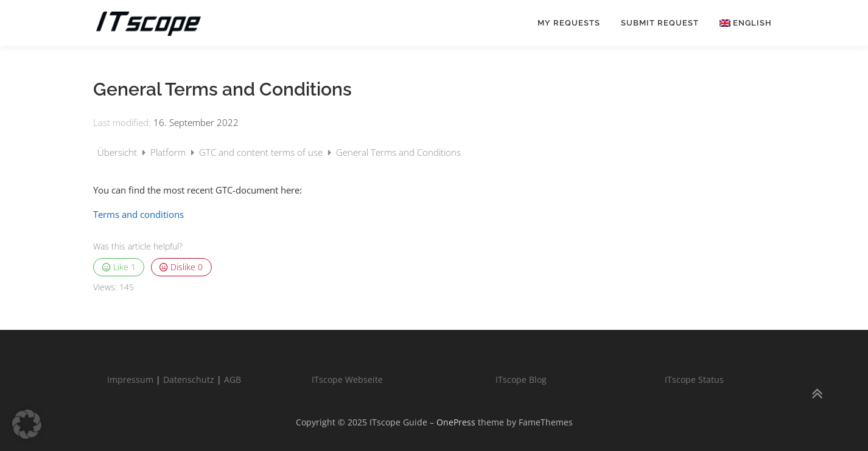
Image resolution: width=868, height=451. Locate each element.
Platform (169, 152)
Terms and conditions (138, 214)
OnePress (456, 422)
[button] (27, 424)
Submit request (660, 23)
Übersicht (118, 152)
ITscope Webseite (347, 379)
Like (119, 267)
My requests (569, 23)
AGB (233, 379)
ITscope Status (694, 379)
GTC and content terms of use (262, 152)
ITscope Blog (521, 379)
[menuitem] (740, 23)
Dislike (181, 267)
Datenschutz (189, 379)
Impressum (130, 379)
